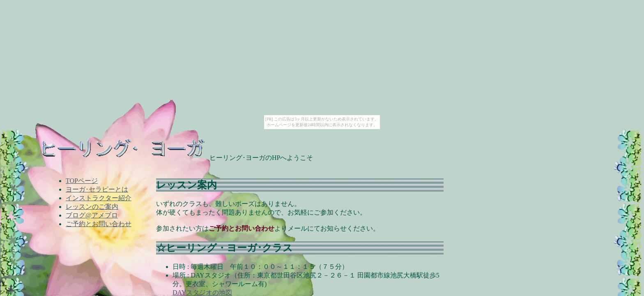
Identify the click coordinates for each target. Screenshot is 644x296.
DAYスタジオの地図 (202, 293)
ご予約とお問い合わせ (99, 224)
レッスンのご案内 (92, 207)
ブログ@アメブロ (92, 215)
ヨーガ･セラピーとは (97, 189)
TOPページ (82, 181)
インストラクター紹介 (99, 198)
